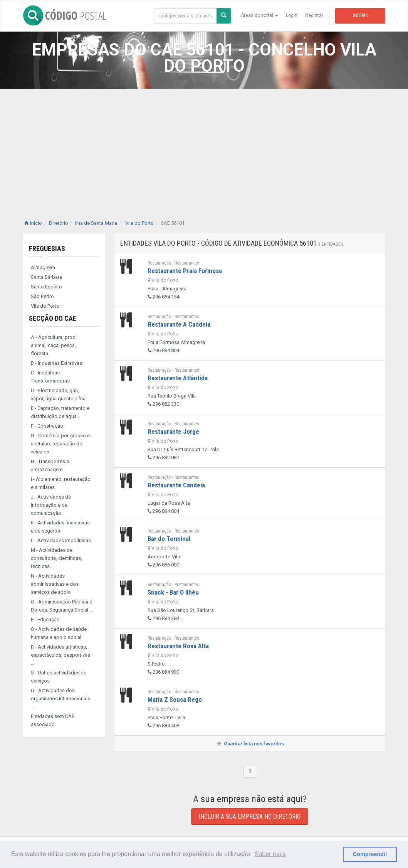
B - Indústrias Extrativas (56, 363)
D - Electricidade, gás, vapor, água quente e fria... (60, 394)
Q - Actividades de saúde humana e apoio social (59, 633)
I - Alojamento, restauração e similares (61, 483)
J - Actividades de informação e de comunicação (51, 505)
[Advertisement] (204, 147)
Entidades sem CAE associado (53, 720)
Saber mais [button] (270, 854)
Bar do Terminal (169, 539)
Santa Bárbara (46, 277)
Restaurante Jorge (173, 431)
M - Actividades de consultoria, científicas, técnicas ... (56, 558)
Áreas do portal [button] (259, 15)
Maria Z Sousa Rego (175, 699)
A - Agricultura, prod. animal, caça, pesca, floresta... (54, 345)
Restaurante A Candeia (179, 324)
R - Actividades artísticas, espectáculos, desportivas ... (60, 655)
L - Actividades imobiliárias (61, 540)
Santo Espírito (46, 287)
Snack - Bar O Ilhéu (173, 592)
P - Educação (45, 619)
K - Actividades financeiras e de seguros (60, 527)
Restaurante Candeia (176, 485)
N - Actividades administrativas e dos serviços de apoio (55, 584)
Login (292, 15)
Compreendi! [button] (370, 854)
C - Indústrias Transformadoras (50, 377)
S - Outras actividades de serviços (59, 677)
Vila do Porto (45, 306)
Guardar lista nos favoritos (250, 744)
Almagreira (43, 267)
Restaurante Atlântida (178, 378)
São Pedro (42, 296)
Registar (314, 15)
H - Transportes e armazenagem (50, 465)
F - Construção (47, 426)
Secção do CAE (53, 318)
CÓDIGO (65, 15)
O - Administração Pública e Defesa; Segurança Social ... (62, 606)
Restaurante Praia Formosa (185, 271)
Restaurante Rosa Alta (178, 646)
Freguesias (47, 249)
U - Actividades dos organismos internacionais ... (60, 699)
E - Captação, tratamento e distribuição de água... (60, 412)
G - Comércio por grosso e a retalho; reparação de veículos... (60, 444)
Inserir (360, 15)
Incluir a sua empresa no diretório (250, 817)
